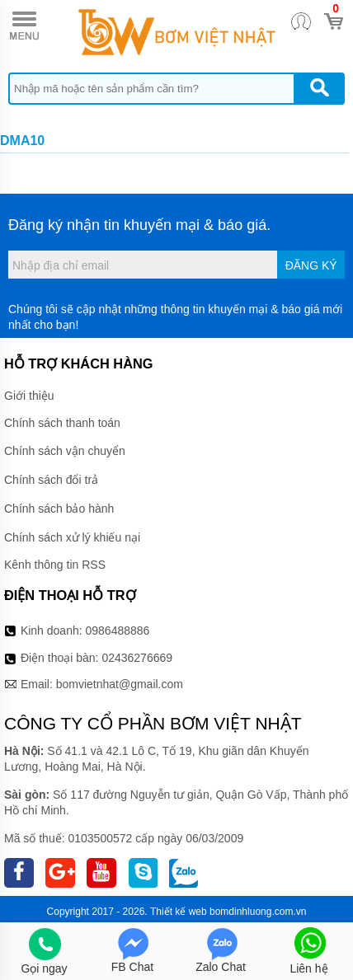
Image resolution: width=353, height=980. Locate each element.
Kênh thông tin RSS (55, 565)
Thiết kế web (179, 912)
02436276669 (137, 658)
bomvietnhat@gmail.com (120, 684)
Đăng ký (311, 265)
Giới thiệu (29, 396)
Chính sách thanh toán (62, 423)
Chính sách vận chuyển (65, 451)
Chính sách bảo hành (59, 509)
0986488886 (118, 631)
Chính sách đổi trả (51, 480)
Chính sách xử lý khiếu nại (72, 537)
